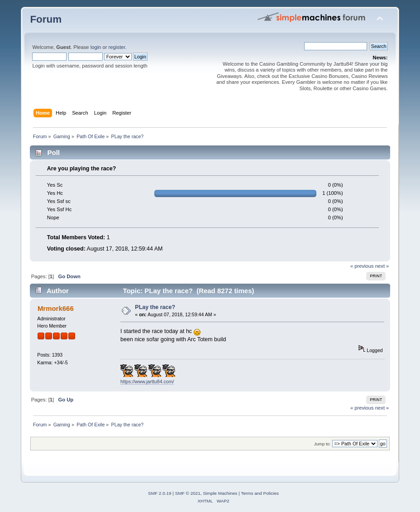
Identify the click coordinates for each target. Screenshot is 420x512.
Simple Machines (220, 493)
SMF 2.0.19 (160, 493)
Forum (46, 19)
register (117, 47)
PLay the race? (155, 307)
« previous (362, 266)
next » (382, 266)
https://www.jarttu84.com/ (147, 382)
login (96, 47)
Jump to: (322, 444)
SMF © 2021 (188, 493)
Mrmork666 (56, 308)
